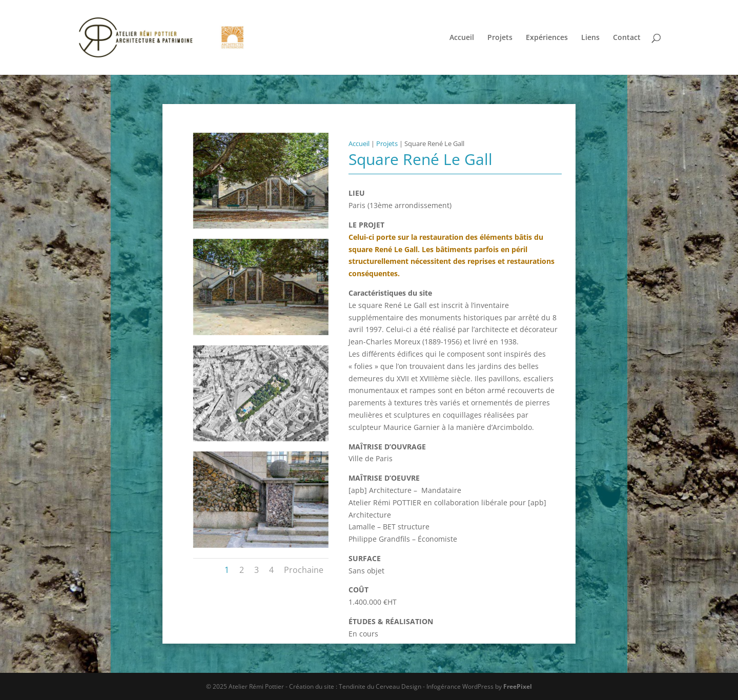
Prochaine (304, 570)
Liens (590, 38)
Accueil (462, 38)
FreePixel (518, 686)
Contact (627, 38)
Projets (500, 38)
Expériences (547, 38)
